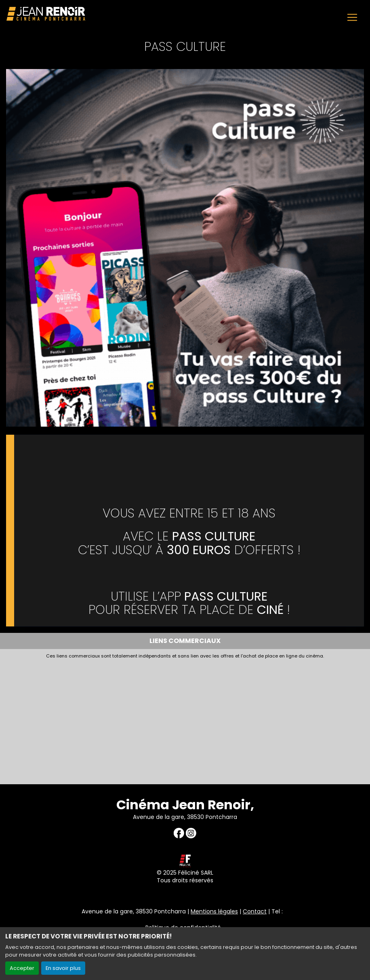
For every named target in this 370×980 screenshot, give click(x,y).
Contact (255, 911)
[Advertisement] (185, 720)
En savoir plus (63, 968)
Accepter (22, 968)
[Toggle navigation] (352, 17)
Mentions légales (214, 911)
